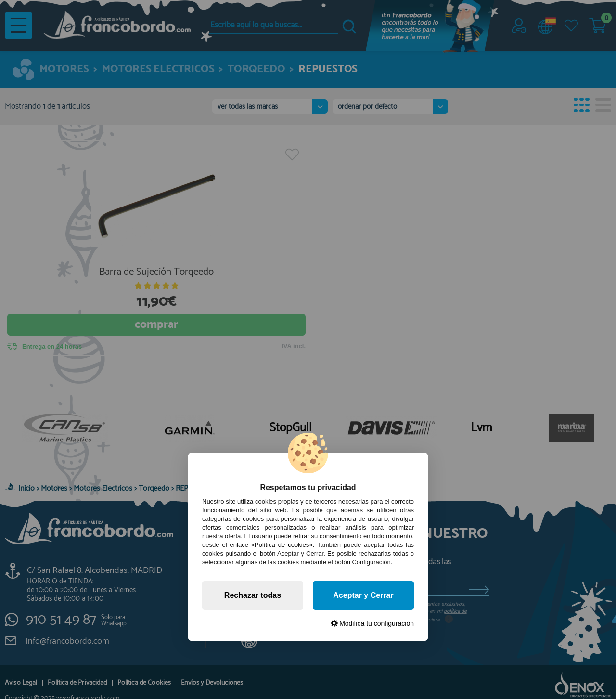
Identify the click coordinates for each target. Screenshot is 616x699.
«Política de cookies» (282, 545)
